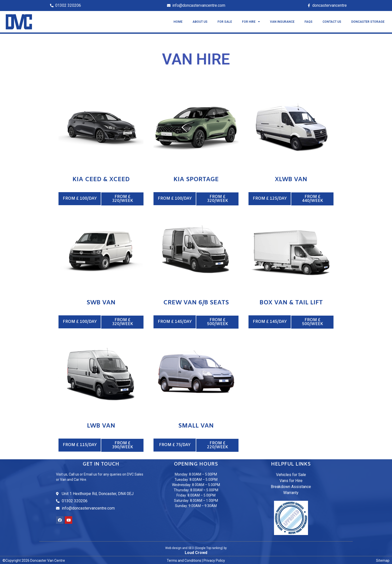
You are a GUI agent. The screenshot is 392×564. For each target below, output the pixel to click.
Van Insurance (282, 22)
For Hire (251, 22)
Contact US (332, 22)
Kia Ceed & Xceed (101, 180)
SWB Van (101, 303)
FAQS (308, 22)
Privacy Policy (214, 560)
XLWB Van (291, 180)
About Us (200, 22)
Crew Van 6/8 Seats (196, 303)
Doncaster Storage (368, 22)
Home (178, 22)
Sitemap (383, 560)
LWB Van (101, 426)
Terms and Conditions (184, 560)
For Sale (225, 22)
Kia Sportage (196, 180)
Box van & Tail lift (291, 303)
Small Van (196, 426)
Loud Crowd (196, 552)
